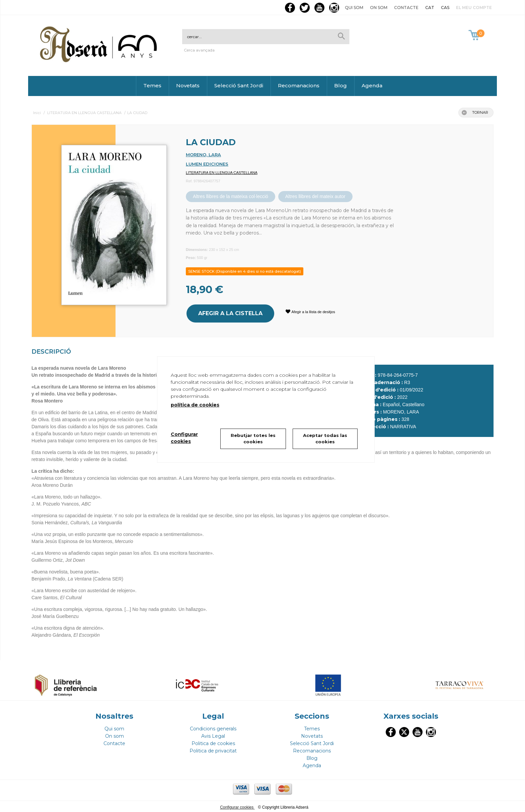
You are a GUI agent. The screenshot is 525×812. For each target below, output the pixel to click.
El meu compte (474, 8)
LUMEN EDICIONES (207, 164)
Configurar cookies (237, 806)
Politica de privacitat (213, 749)
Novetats (188, 85)
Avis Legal (213, 734)
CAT (430, 8)
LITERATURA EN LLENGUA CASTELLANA (222, 173)
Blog (341, 85)
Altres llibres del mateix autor (315, 196)
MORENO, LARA (203, 155)
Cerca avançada (199, 50)
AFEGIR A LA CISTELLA (230, 313)
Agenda (372, 85)
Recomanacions (299, 85)
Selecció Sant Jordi (239, 85)
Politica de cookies (213, 742)
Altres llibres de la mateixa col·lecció (231, 196)
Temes (152, 85)
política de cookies (195, 405)
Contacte (406, 8)
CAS (445, 8)
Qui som (354, 8)
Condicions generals (213, 727)
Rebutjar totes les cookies (253, 439)
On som (379, 8)
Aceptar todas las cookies (325, 439)
